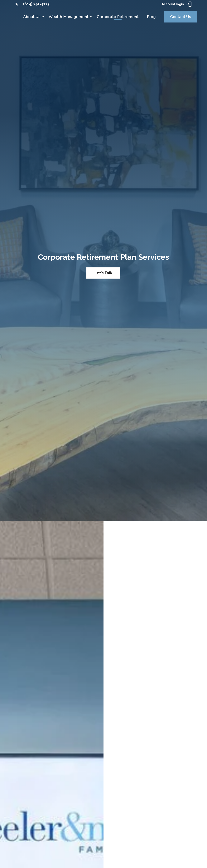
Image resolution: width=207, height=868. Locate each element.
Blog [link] (151, 17)
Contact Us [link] (181, 17)
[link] (17, 4)
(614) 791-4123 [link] (36, 4)
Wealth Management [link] (69, 17)
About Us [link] (32, 17)
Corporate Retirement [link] (118, 17)
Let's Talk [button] (103, 273)
